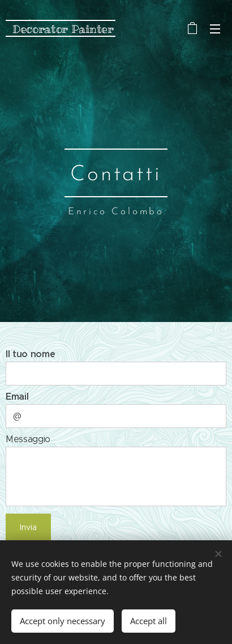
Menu (215, 29)
